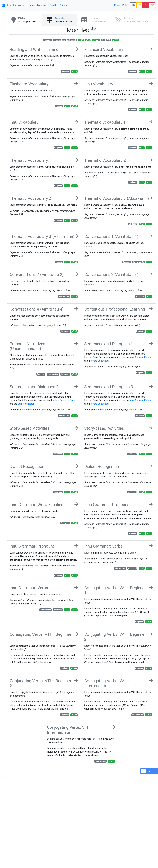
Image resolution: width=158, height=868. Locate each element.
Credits (53, 5)
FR (152, 5)
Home (32, 5)
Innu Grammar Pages (140, 357)
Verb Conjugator (100, 361)
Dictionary (42, 5)
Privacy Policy (121, 5)
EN (146, 5)
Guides (63, 5)
